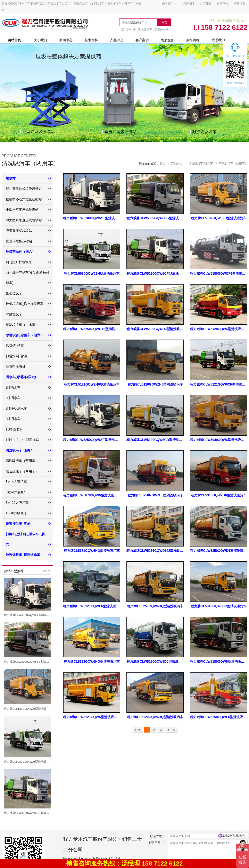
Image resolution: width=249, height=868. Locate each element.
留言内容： (157, 842)
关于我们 (169, 3)
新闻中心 (66, 40)
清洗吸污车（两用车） (233, 163)
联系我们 (188, 3)
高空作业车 (161, 30)
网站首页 (14, 40)
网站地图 (240, 3)
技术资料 (91, 40)
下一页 (171, 730)
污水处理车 (145, 30)
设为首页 (205, 3)
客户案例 (142, 40)
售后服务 (167, 40)
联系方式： (157, 836)
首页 (163, 163)
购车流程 (193, 40)
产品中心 (117, 40)
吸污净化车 (129, 30)
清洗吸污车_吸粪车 (201, 163)
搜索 (164, 23)
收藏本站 (222, 3)
